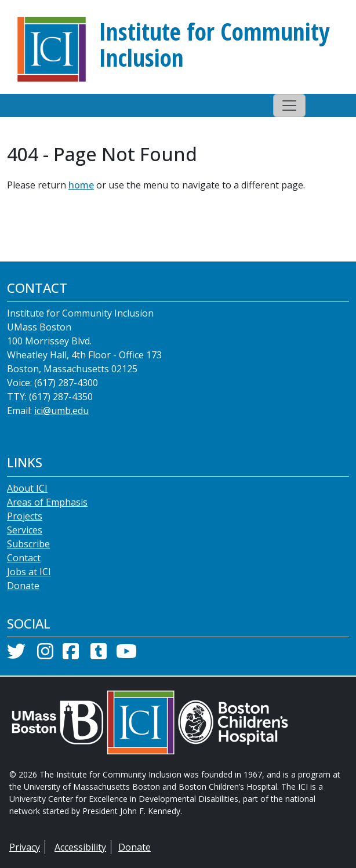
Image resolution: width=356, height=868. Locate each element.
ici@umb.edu (61, 411)
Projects (25, 516)
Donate (23, 586)
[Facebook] (71, 655)
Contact (24, 558)
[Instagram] (45, 655)
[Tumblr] (99, 655)
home (81, 185)
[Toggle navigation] (289, 106)
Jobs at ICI (29, 572)
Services (25, 530)
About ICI (27, 488)
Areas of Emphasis (47, 502)
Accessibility (80, 847)
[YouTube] (126, 655)
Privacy (25, 847)
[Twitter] (16, 655)
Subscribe (28, 544)
